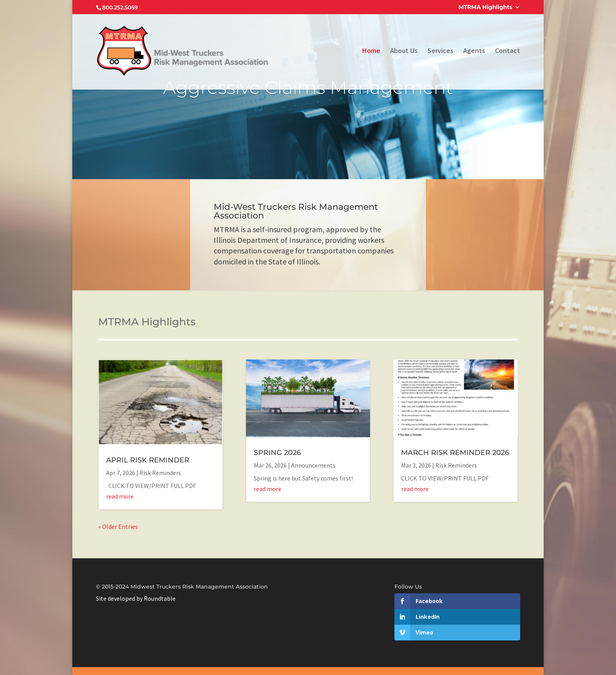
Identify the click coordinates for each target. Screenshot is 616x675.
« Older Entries (118, 526)
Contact (508, 51)
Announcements (313, 465)
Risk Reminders (160, 473)
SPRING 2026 (277, 453)
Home (371, 51)
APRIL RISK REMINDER (148, 460)
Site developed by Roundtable (136, 598)
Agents (474, 51)
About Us (404, 51)
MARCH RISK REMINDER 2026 (455, 453)
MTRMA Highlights (485, 7)
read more (120, 496)
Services (440, 51)
